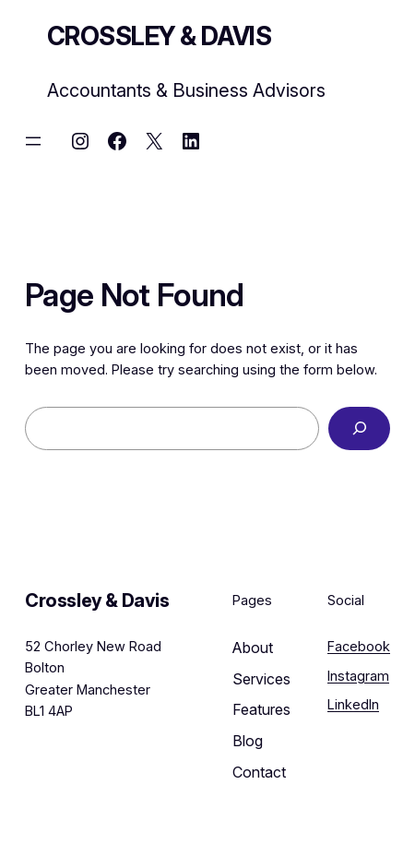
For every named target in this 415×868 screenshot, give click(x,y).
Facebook (359, 647)
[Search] (359, 428)
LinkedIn (353, 705)
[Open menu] (33, 141)
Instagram (358, 676)
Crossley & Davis (159, 36)
